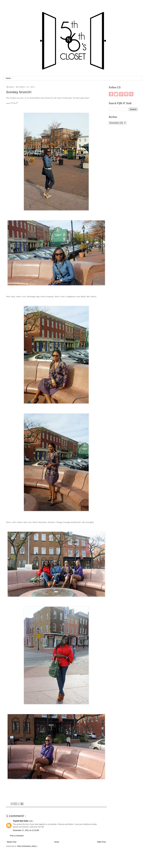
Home (8, 78)
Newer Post (12, 842)
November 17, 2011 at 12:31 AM (26, 830)
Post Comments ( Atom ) (27, 846)
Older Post (101, 842)
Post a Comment (17, 836)
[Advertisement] (123, 175)
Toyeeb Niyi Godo (21, 821)
